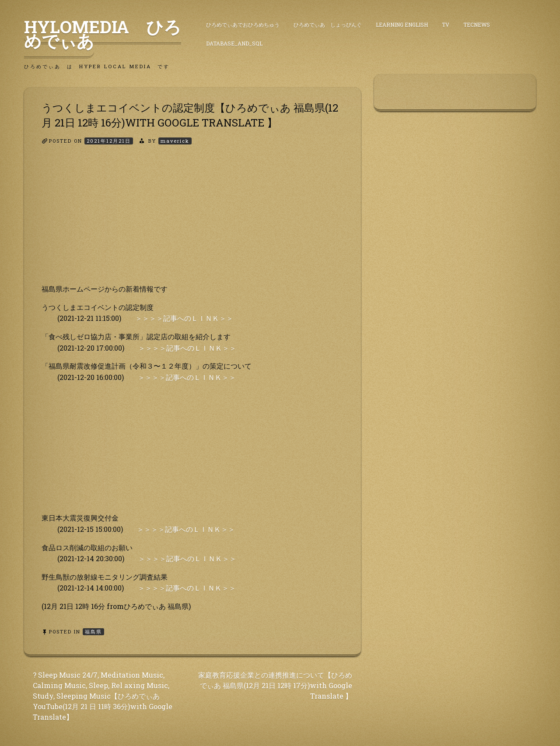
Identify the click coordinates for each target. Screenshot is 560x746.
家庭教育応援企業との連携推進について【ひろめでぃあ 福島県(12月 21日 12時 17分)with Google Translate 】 (275, 685)
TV (446, 25)
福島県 (93, 632)
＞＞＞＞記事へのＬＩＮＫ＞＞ (184, 318)
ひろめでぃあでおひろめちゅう (243, 25)
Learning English (402, 25)
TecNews (477, 25)
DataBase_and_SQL (234, 43)
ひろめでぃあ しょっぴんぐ (328, 25)
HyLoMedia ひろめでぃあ (103, 34)
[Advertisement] (192, 222)
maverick (175, 141)
